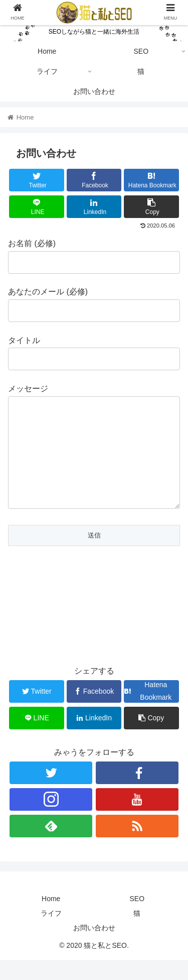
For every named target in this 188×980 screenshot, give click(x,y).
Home (51, 919)
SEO (137, 919)
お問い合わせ (94, 948)
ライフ (51, 933)
